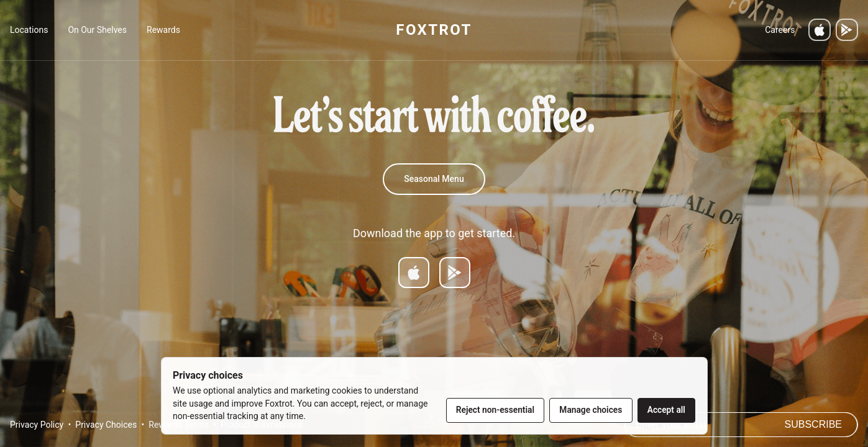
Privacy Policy (37, 425)
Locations (29, 30)
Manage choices (591, 410)
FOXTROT (434, 30)
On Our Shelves (97, 30)
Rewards (163, 30)
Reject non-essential (495, 410)
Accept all (666, 410)
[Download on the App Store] (820, 30)
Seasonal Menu (434, 179)
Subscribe (813, 424)
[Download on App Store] (414, 273)
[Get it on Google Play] (847, 30)
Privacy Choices (106, 425)
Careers (780, 30)
